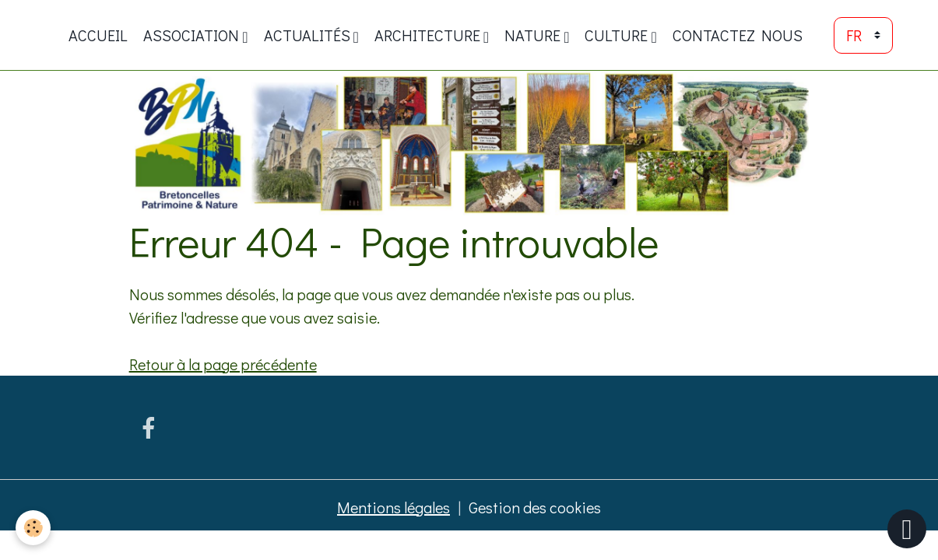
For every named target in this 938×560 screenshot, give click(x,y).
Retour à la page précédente (223, 364)
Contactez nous (738, 35)
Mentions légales (393, 507)
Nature (534, 35)
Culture (618, 35)
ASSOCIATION (193, 35)
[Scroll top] (907, 529)
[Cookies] (33, 528)
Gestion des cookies (535, 507)
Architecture (429, 35)
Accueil (98, 35)
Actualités (309, 35)
